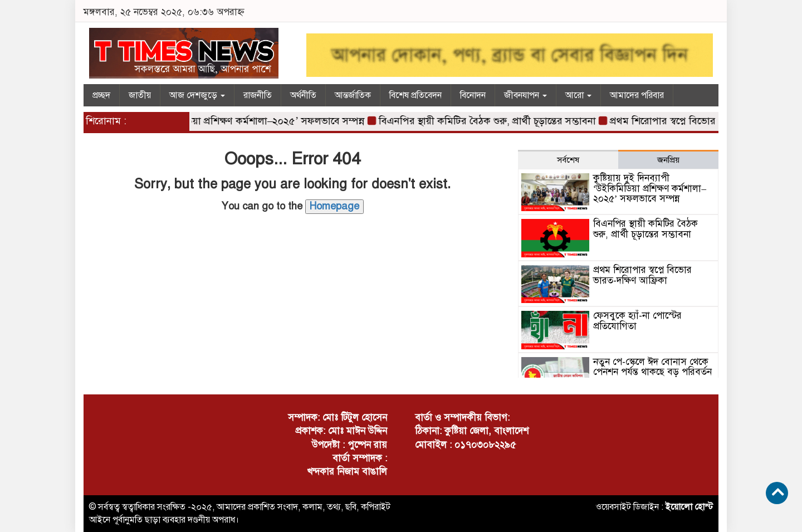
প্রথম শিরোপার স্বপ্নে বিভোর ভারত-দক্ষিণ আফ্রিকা (707, 121)
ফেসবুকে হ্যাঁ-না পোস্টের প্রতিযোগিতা (637, 321)
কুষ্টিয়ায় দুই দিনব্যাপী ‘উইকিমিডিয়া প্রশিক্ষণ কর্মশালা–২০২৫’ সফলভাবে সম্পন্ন (218, 121)
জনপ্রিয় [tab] (668, 160)
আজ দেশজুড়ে (197, 95)
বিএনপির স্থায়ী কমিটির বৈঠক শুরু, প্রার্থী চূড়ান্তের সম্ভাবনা (490, 121)
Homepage (334, 206)
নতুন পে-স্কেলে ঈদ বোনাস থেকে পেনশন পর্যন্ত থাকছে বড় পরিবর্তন (652, 367)
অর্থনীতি (303, 95)
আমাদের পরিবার (637, 95)
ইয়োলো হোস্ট (689, 507)
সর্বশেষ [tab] (568, 160)
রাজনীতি (258, 95)
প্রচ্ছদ (101, 95)
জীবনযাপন (525, 95)
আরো (578, 95)
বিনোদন (473, 95)
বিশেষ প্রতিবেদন (415, 95)
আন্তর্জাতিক (353, 95)
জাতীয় (140, 95)
